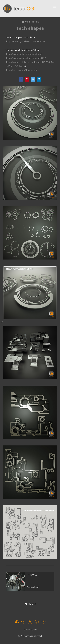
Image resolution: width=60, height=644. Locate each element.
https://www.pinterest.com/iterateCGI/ (26, 58)
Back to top (31, 630)
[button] (30, 604)
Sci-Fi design (30, 22)
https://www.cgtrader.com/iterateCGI (26, 41)
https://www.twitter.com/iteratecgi (24, 54)
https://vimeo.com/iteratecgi (21, 70)
